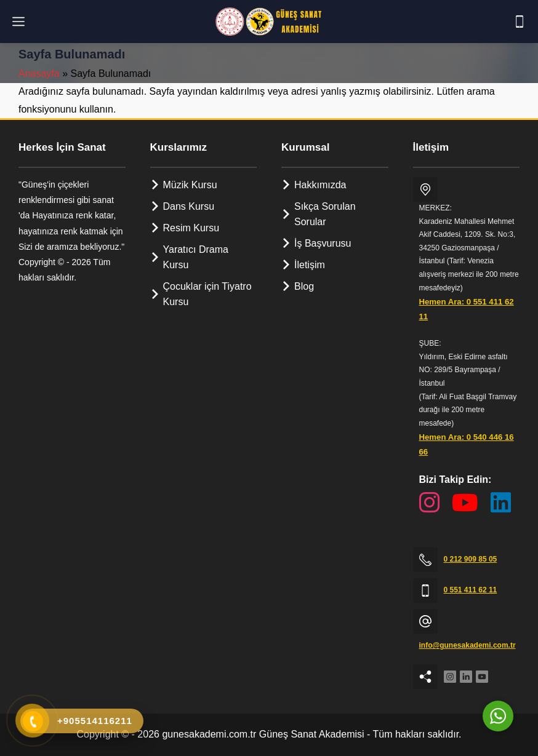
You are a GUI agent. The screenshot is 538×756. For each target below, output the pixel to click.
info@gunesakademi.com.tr (468, 645)
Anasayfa (39, 74)
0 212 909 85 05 (471, 559)
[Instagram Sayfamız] (429, 503)
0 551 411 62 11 (471, 590)
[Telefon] (520, 22)
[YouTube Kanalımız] (465, 503)
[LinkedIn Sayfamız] (501, 503)
